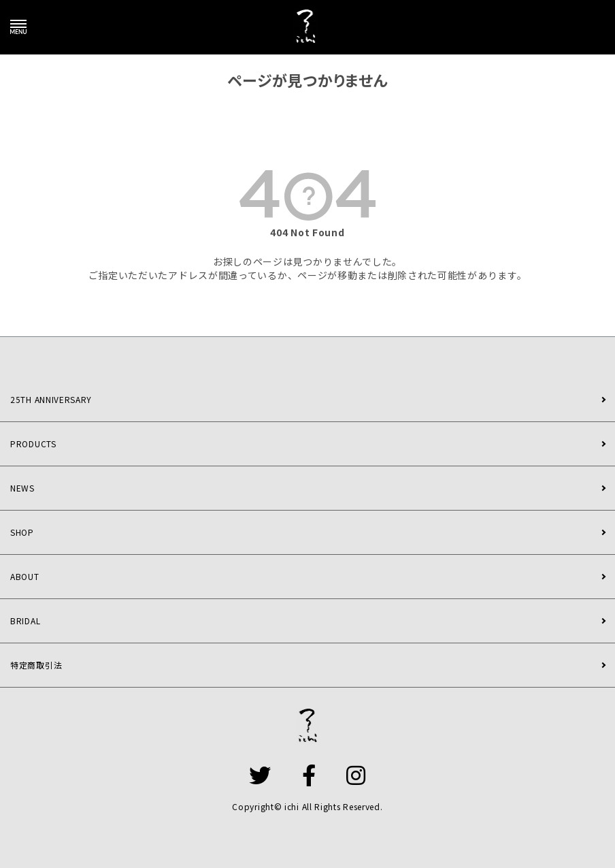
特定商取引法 (36, 665)
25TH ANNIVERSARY (51, 399)
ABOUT (25, 576)
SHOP (22, 532)
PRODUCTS (33, 444)
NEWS (22, 488)
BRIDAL (25, 621)
